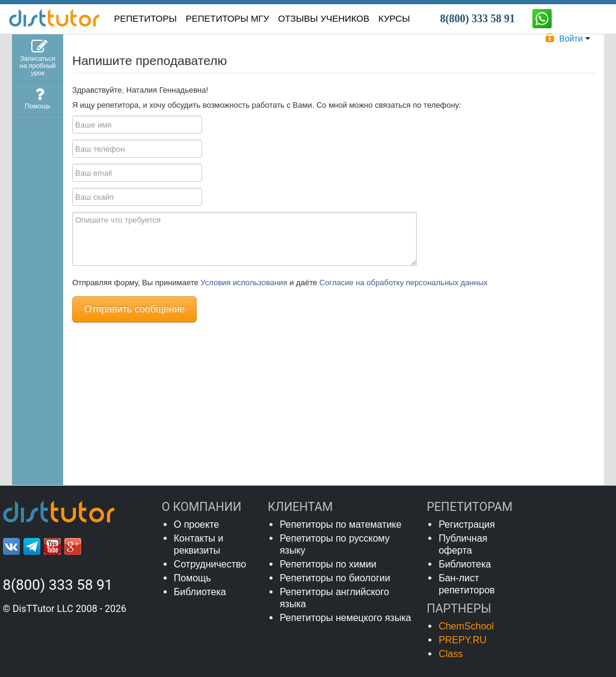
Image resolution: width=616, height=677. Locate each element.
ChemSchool (466, 626)
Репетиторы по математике (341, 524)
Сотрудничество (210, 564)
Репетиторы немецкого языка (346, 618)
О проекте (196, 524)
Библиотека (200, 592)
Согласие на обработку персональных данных (404, 283)
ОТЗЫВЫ (324, 18)
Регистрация (467, 524)
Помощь (192, 578)
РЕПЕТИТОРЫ (146, 18)
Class (451, 654)
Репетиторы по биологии (335, 578)
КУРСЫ (394, 18)
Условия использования (245, 283)
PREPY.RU (463, 640)
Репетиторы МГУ (228, 18)
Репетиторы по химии (328, 564)
